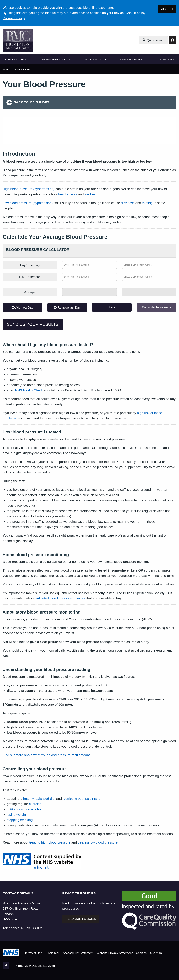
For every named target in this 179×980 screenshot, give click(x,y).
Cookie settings (14, 18)
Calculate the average (157, 307)
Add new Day (22, 308)
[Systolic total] (89, 292)
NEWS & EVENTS (131, 59)
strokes (90, 194)
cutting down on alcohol (24, 809)
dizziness (128, 203)
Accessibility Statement (78, 953)
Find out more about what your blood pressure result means (47, 755)
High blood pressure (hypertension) (29, 189)
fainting (147, 203)
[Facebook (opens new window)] (6, 966)
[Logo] (18, 40)
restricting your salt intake (82, 799)
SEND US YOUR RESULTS (33, 324)
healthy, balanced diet (39, 799)
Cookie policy (135, 13)
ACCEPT (167, 9)
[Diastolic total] (149, 292)
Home (6, 69)
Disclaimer (52, 953)
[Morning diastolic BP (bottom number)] (149, 265)
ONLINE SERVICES (53, 59)
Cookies (141, 953)
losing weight (16, 815)
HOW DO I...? (93, 59)
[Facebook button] (172, 40)
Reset (112, 307)
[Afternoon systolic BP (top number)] (89, 277)
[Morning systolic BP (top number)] (89, 265)
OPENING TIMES (16, 59)
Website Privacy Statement (115, 953)
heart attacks (68, 194)
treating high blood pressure (50, 842)
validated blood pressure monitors (60, 598)
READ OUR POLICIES (81, 919)
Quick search (153, 40)
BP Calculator (22, 69)
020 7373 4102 (31, 928)
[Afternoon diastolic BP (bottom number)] (149, 277)
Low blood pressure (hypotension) (28, 203)
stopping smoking (20, 820)
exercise (35, 804)
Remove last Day (67, 308)
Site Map (156, 953)
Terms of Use (33, 953)
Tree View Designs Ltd (32, 966)
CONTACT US (165, 59)
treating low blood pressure (98, 842)
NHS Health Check (29, 390)
